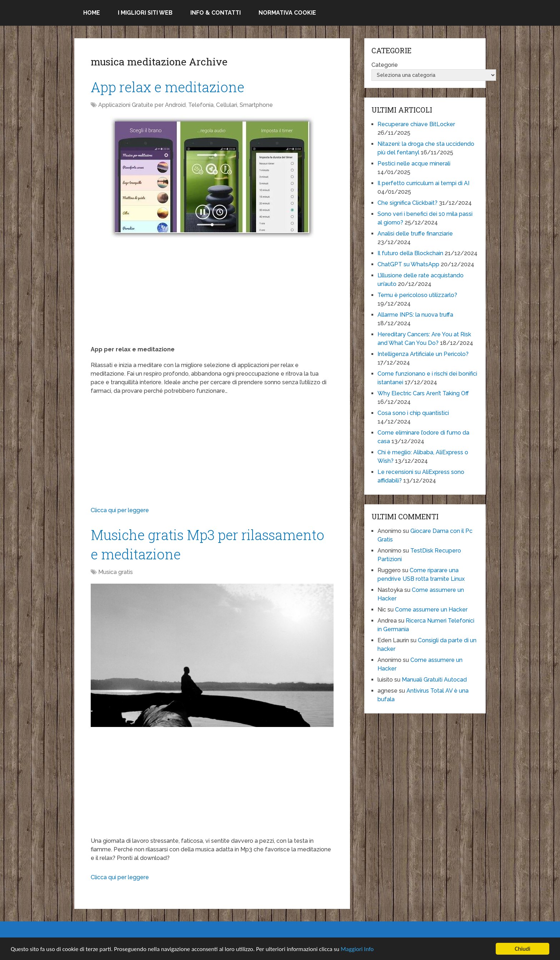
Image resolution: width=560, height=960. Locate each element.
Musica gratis (116, 572)
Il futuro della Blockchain (410, 253)
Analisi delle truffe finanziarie (415, 234)
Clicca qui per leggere (120, 510)
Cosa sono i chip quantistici (413, 413)
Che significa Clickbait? (407, 203)
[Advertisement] (212, 295)
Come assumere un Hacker (431, 610)
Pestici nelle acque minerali (414, 164)
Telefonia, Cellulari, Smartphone (231, 105)
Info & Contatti (216, 13)
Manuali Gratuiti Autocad (434, 680)
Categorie (385, 65)
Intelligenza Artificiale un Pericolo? (423, 354)
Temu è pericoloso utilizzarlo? (417, 295)
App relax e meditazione (167, 87)
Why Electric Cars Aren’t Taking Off (423, 393)
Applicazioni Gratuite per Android (142, 105)
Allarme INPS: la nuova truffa (415, 315)
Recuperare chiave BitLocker (416, 124)
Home (92, 13)
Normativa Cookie (287, 13)
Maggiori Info (357, 949)
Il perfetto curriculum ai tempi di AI (423, 183)
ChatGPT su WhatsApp (408, 264)
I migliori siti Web (145, 13)
